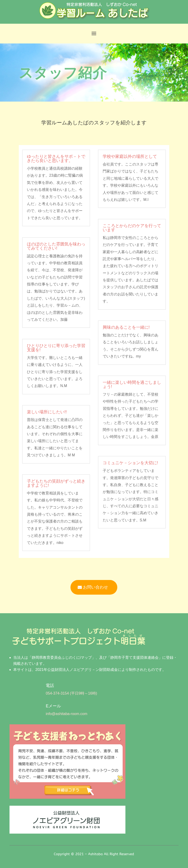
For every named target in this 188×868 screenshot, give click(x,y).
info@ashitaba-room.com (66, 714)
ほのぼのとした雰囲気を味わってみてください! (56, 246)
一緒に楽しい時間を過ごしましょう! (132, 384)
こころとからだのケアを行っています (132, 228)
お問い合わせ (96, 587)
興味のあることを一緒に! (126, 327)
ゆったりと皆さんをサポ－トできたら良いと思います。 (56, 159)
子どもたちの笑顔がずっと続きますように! (56, 483)
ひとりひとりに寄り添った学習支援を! (56, 348)
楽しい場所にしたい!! (47, 412)
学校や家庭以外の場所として (130, 156)
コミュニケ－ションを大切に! (130, 463)
